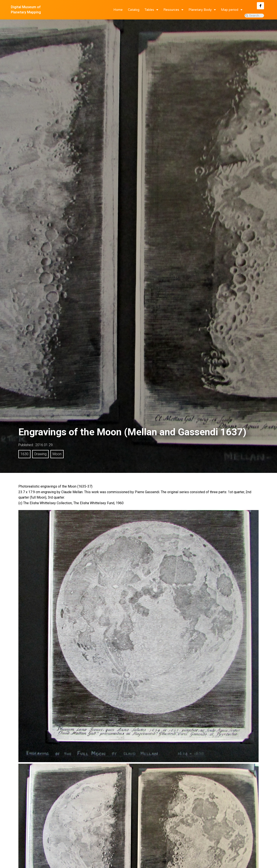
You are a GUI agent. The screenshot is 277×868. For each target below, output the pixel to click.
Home (118, 10)
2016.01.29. (44, 445)
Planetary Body (202, 10)
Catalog (134, 10)
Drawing (40, 454)
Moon (57, 454)
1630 (24, 454)
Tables (151, 10)
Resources (173, 10)
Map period (232, 10)
